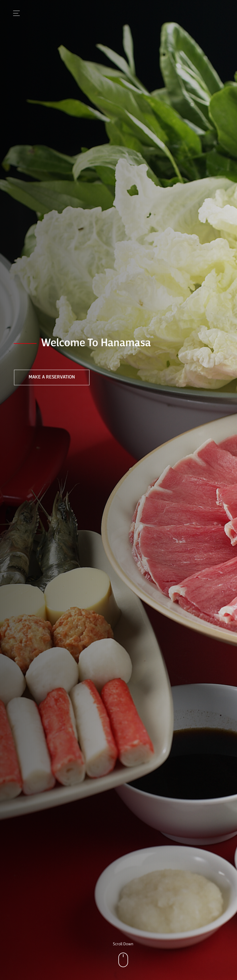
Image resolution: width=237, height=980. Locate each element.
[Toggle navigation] (15, 13)
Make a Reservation (52, 377)
